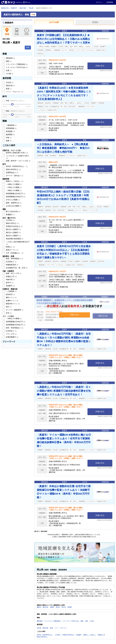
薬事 (9, 141)
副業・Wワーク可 (13, 273)
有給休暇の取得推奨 (14, 239)
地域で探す (23, 8)
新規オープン (12, 250)
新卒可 (9, 283)
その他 (9, 74)
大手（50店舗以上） (14, 253)
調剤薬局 (10, 58)
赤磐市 (52, 607)
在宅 (9, 313)
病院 (9, 61)
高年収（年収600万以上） (17, 166)
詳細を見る (100, 66)
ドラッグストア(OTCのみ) (17, 67)
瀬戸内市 (45, 607)
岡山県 (31, 8)
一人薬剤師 (11, 291)
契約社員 (10, 86)
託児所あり (11, 262)
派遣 (9, 89)
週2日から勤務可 (13, 232)
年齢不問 (10, 280)
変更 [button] (28, 47)
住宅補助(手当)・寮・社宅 (17, 268)
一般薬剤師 (11, 125)
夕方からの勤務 (13, 200)
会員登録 (110, 2)
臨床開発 (10, 134)
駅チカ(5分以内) (13, 211)
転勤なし (10, 247)
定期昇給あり (12, 172)
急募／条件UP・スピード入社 (18, 161)
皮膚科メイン (12, 301)
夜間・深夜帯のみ (13, 203)
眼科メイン (11, 297)
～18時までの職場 (14, 190)
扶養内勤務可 (12, 337)
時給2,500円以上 (13, 169)
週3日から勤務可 (13, 236)
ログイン (99, 2)
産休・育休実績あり (14, 259)
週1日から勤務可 (13, 229)
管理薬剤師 (11, 128)
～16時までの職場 (14, 184)
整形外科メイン (13, 304)
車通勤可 (10, 215)
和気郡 (70, 607)
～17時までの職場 (14, 187)
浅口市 (64, 607)
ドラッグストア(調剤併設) (17, 64)
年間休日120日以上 (14, 226)
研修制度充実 (12, 265)
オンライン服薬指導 (14, 310)
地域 (7, 32)
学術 (9, 138)
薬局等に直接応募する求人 (17, 153)
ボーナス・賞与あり (14, 176)
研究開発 (10, 131)
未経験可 (10, 286)
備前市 (39, 607)
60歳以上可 (11, 276)
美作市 (58, 607)
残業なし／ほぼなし (14, 181)
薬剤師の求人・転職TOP (9, 8)
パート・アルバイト (14, 92)
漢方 (9, 307)
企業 (9, 70)
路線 (17, 32)
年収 (15, 101)
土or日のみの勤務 (13, 206)
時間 (26, 32)
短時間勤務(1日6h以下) (15, 197)
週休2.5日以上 (12, 223)
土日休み (10, 220)
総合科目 (10, 294)
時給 (15, 111)
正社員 (9, 82)
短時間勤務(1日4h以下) (15, 194)
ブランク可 (11, 334)
